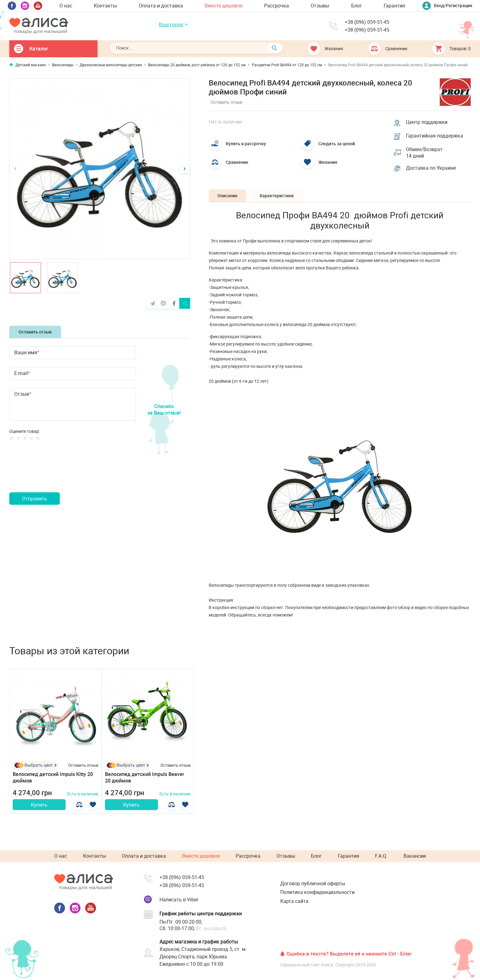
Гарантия (394, 6)
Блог (357, 6)
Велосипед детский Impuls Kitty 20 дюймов (53, 779)
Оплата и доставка (161, 6)
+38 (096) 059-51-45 (367, 22)
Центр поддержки (427, 122)
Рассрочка (277, 6)
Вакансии (415, 856)
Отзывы (320, 6)
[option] (100, 169)
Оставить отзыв (35, 332)
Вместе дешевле (224, 6)
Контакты (105, 6)
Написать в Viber (179, 899)
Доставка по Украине (431, 169)
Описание (228, 196)
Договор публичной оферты (313, 883)
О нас (66, 6)
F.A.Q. (381, 856)
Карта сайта (294, 901)
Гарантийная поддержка (435, 136)
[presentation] (56, 474)
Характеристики (278, 196)
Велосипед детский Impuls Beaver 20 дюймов (145, 779)
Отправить (35, 499)
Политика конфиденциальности (317, 892)
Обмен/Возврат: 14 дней (425, 153)
